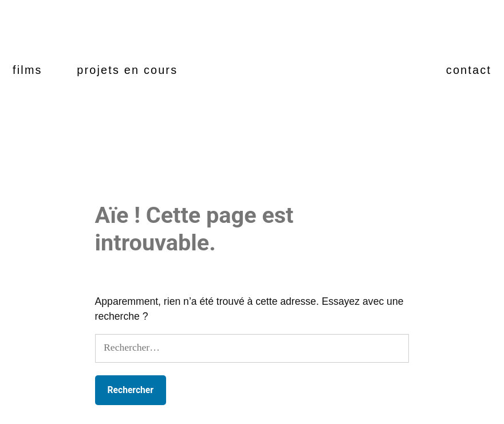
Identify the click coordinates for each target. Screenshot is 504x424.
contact (469, 70)
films (27, 70)
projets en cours (127, 70)
